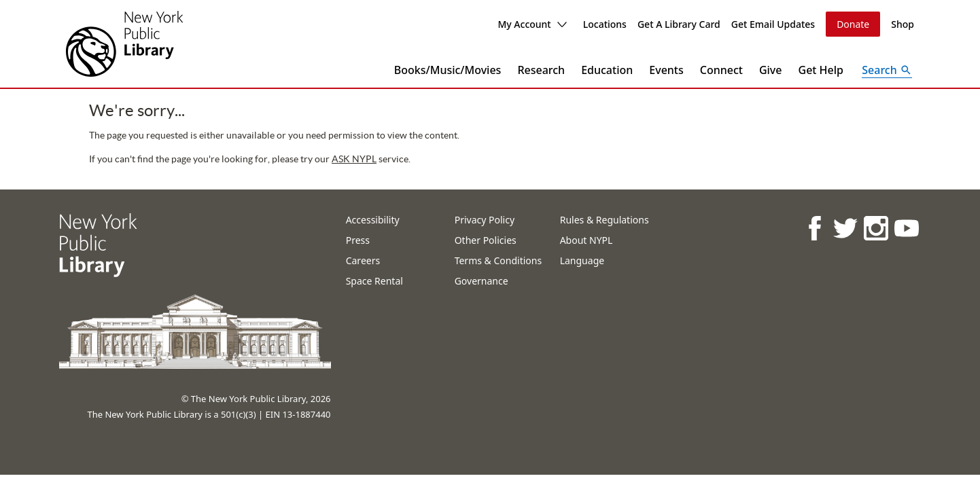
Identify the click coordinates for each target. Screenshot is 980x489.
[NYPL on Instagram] (876, 228)
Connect (721, 70)
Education (607, 70)
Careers (363, 260)
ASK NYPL (354, 159)
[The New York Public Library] (124, 44)
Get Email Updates (773, 24)
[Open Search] (887, 70)
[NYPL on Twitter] (845, 228)
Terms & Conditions (498, 260)
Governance (482, 281)
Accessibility (373, 220)
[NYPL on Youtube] (906, 228)
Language (582, 260)
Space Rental (374, 281)
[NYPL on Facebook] (815, 228)
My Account (532, 24)
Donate (853, 24)
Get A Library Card (679, 24)
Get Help (821, 70)
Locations (605, 24)
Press (358, 240)
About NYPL (587, 240)
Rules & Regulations (605, 220)
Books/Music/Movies (448, 70)
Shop (903, 24)
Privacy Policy (485, 220)
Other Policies (486, 240)
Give (771, 70)
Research (541, 70)
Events (666, 70)
